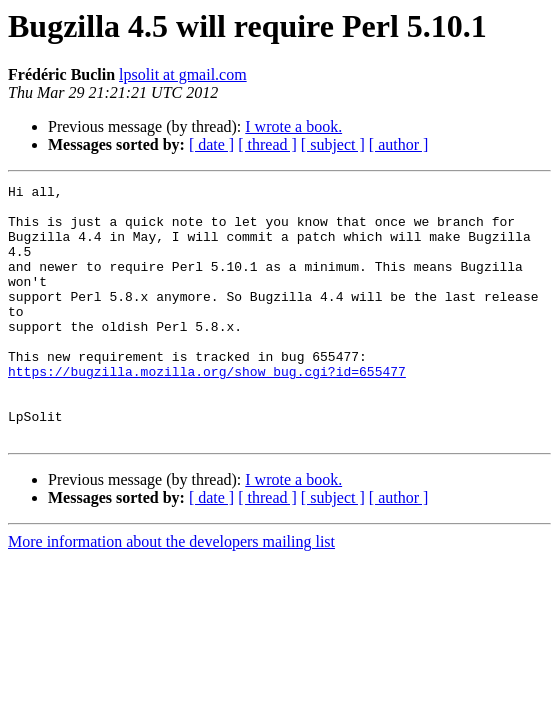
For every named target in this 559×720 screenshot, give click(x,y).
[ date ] (211, 144)
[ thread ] (267, 144)
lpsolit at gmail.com (183, 74)
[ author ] (399, 144)
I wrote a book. (293, 126)
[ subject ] (333, 144)
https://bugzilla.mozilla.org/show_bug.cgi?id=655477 (207, 410)
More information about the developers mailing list (171, 592)
